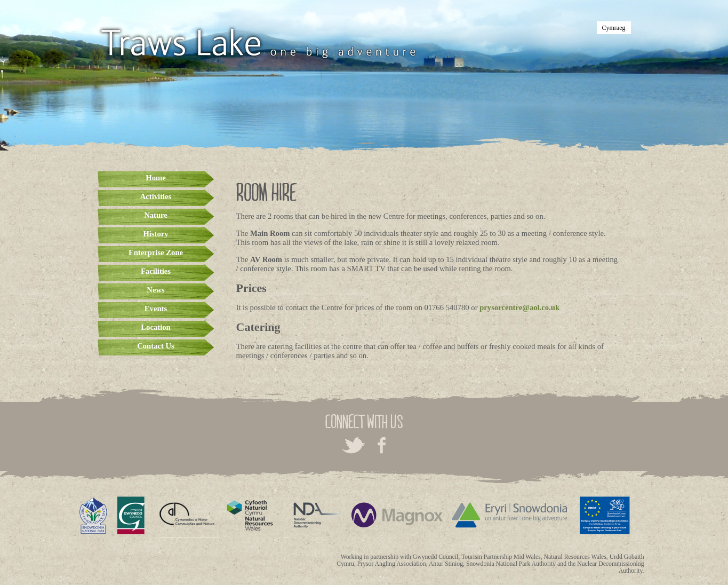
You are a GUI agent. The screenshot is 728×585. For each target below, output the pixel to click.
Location (155, 327)
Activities (156, 196)
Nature (156, 215)
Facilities (156, 271)
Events (156, 309)
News (155, 290)
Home (155, 178)
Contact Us (156, 346)
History (155, 234)
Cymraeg (614, 28)
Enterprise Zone (156, 252)
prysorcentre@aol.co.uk (519, 307)
